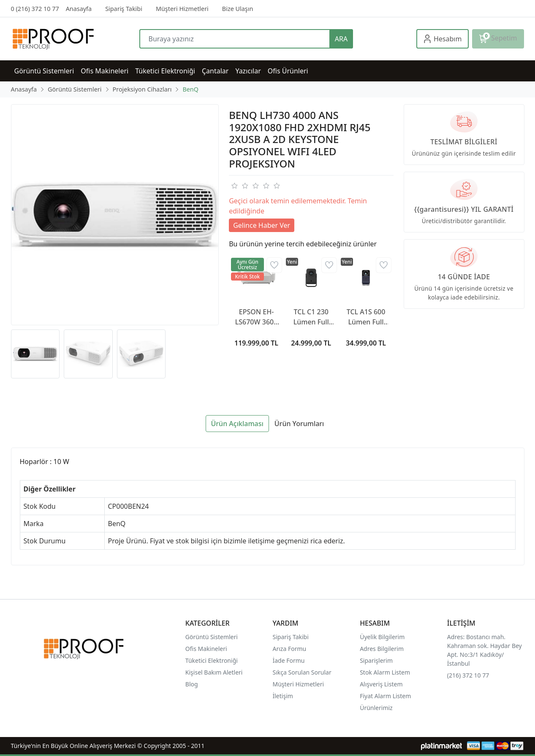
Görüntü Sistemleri (212, 637)
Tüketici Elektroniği (212, 660)
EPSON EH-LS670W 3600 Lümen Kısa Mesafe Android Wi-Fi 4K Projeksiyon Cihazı (256, 317)
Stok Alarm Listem (385, 672)
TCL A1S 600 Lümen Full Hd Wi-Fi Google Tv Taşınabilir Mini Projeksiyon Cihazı (366, 317)
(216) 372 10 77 (468, 675)
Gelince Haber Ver (262, 225)
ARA (341, 39)
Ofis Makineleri (206, 649)
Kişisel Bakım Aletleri (214, 672)
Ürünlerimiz (376, 708)
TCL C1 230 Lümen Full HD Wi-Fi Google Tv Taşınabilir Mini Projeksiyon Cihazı (311, 317)
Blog (192, 684)
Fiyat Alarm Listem (385, 696)
